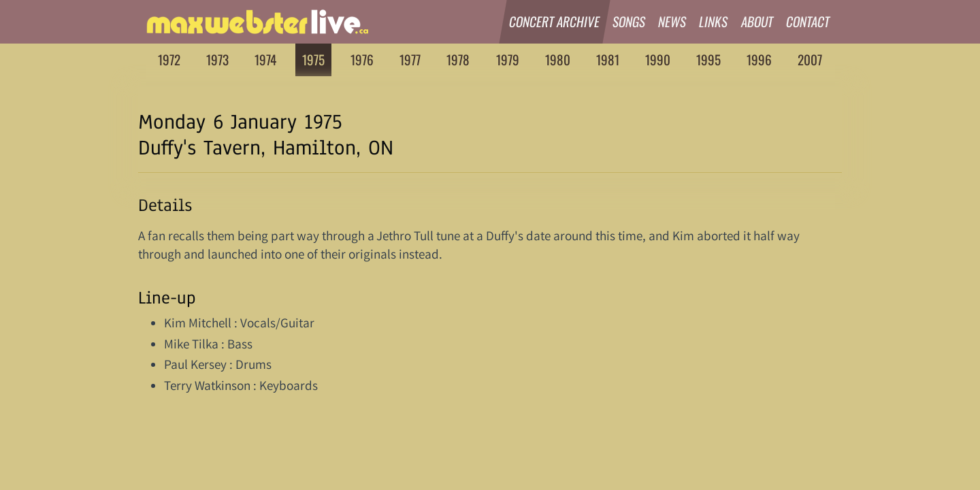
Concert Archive (555, 21)
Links (714, 21)
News (672, 21)
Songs (629, 21)
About (757, 21)
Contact (808, 21)
